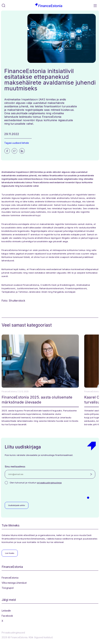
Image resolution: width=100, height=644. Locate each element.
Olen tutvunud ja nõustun (36, 483)
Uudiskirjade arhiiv (17, 505)
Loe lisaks (10, 553)
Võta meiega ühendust (14, 583)
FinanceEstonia (10, 578)
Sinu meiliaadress (15, 467)
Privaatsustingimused (13, 633)
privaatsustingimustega (49, 483)
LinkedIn (6, 611)
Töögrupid (8, 588)
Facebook (7, 616)
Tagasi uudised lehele (17, 143)
